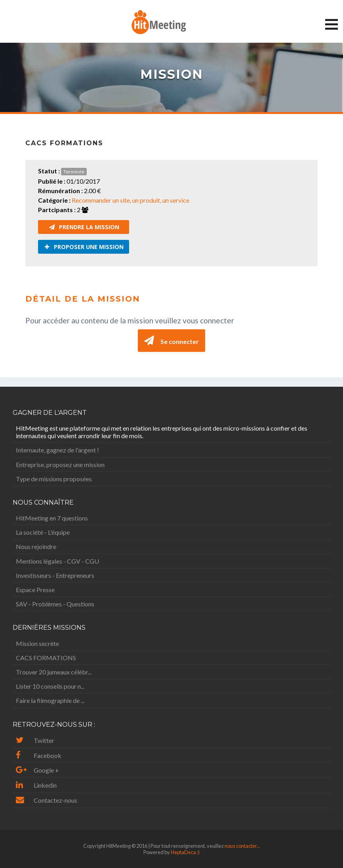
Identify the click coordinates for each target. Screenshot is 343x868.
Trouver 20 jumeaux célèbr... (54, 672)
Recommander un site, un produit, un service (131, 200)
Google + (37, 770)
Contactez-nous (47, 800)
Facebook (39, 755)
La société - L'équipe (43, 532)
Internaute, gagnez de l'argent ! (57, 450)
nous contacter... (242, 846)
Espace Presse (35, 590)
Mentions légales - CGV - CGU (57, 561)
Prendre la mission (84, 227)
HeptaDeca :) (185, 852)
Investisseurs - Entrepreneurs (55, 575)
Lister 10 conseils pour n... (50, 686)
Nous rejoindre (36, 546)
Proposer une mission (84, 247)
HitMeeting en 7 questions (52, 518)
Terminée (74, 172)
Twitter (35, 740)
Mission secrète (37, 643)
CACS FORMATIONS (46, 658)
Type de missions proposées (54, 479)
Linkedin (36, 785)
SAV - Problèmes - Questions (55, 604)
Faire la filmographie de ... (50, 700)
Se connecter (171, 341)
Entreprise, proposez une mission (60, 464)
